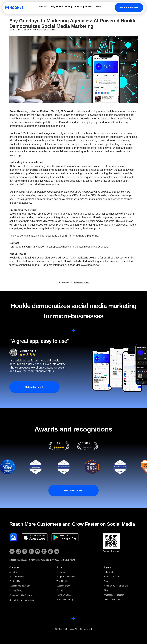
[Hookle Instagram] (18, 551)
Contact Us (15, 581)
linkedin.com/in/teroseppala (93, 247)
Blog (106, 581)
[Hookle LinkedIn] (31, 551)
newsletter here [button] (81, 282)
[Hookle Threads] (57, 551)
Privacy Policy (16, 590)
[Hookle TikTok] (50, 551)
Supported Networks (66, 577)
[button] (20, 586)
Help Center (109, 572)
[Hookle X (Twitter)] (25, 551)
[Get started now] (35, 387)
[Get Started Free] (129, 8)
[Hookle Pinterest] (44, 551)
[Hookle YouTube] (38, 551)
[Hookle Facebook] (12, 551)
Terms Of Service (65, 595)
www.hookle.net (90, 265)
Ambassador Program (114, 595)
